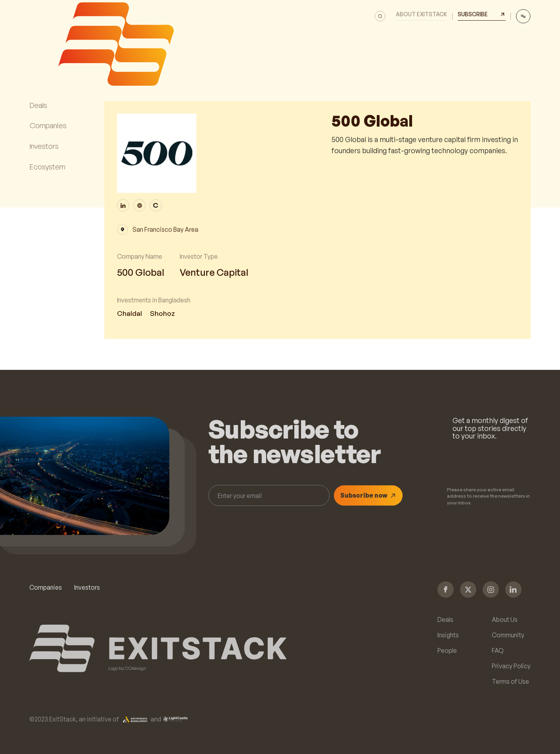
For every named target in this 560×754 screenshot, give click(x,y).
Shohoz (162, 313)
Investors (87, 588)
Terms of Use (510, 682)
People (447, 651)
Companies (46, 588)
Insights (448, 635)
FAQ (498, 651)
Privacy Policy (511, 666)
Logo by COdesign (127, 668)
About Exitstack (421, 14)
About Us (505, 620)
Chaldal (129, 313)
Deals (445, 620)
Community (508, 635)
